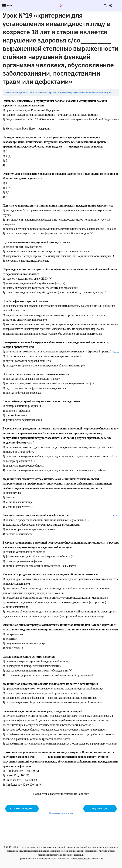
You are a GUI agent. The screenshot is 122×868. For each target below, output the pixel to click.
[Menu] (7, 6)
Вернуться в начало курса (61, 813)
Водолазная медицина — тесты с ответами (26, 93)
